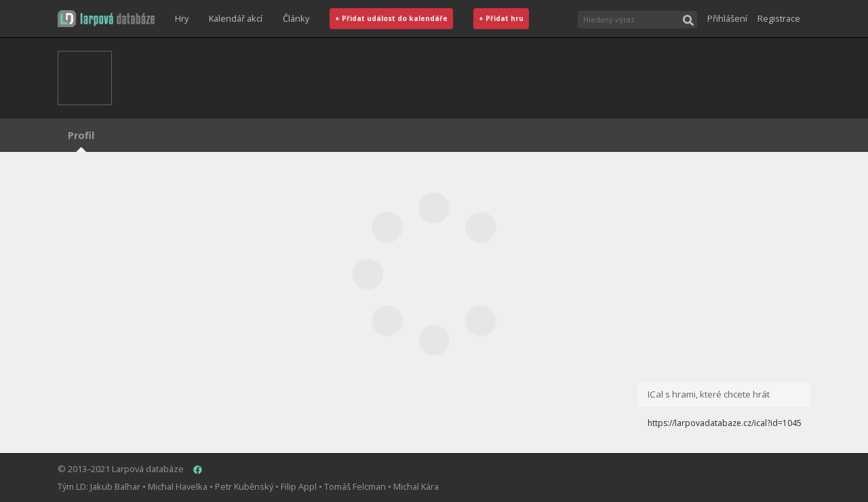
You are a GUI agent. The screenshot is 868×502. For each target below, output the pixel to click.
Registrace (779, 18)
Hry (182, 18)
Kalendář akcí (236, 18)
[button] (106, 19)
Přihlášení (727, 18)
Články (296, 18)
